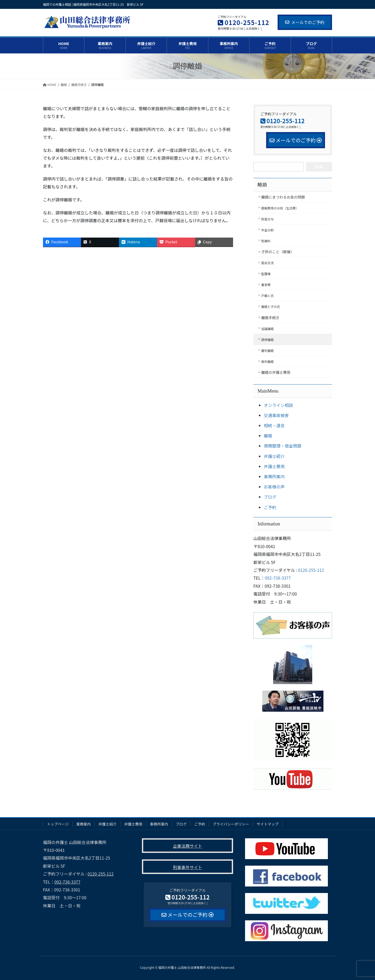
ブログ (270, 497)
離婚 (262, 185)
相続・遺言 (274, 425)
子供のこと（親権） (278, 252)
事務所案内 (274, 476)
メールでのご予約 (305, 22)
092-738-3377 (278, 578)
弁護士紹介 (274, 456)
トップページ (58, 824)
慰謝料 (266, 241)
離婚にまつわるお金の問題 (283, 197)
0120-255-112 (311, 570)
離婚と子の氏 (271, 306)
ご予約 (270, 507)
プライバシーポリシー (231, 824)
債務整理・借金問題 (283, 446)
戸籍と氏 (267, 296)
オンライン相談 (278, 405)
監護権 (266, 274)
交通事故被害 (276, 415)
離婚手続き (270, 318)
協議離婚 (267, 329)
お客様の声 (274, 487)
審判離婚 (267, 351)
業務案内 (84, 824)
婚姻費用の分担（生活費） (280, 208)
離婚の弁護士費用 (276, 372)
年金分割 (267, 230)
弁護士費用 (274, 466)
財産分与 (267, 219)
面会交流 (267, 263)
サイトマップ (267, 824)
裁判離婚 (267, 361)
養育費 (266, 285)
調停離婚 (267, 340)
